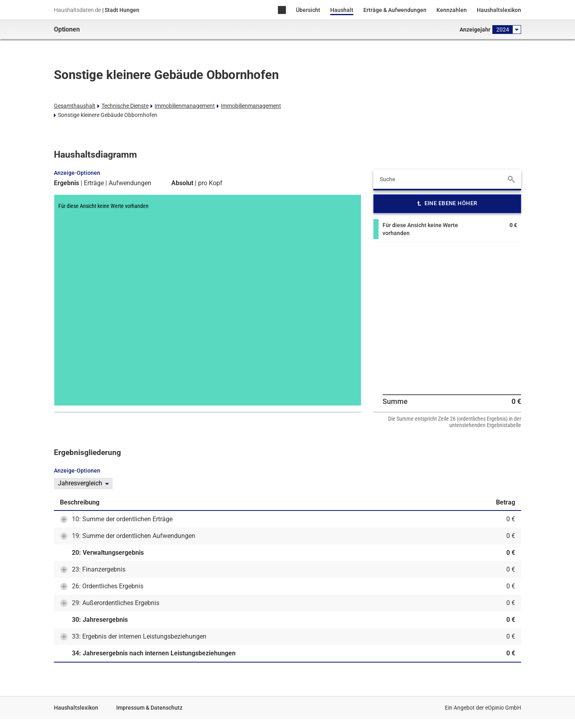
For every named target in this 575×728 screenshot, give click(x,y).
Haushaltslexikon (499, 10)
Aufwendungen (130, 183)
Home (282, 11)
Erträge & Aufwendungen (395, 10)
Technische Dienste (125, 106)
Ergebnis (66, 183)
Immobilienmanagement (185, 106)
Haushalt (342, 10)
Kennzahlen (452, 10)
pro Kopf (210, 183)
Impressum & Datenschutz (149, 708)
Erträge (94, 183)
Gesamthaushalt (75, 106)
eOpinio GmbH (503, 708)
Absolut (182, 183)
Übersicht (308, 10)
